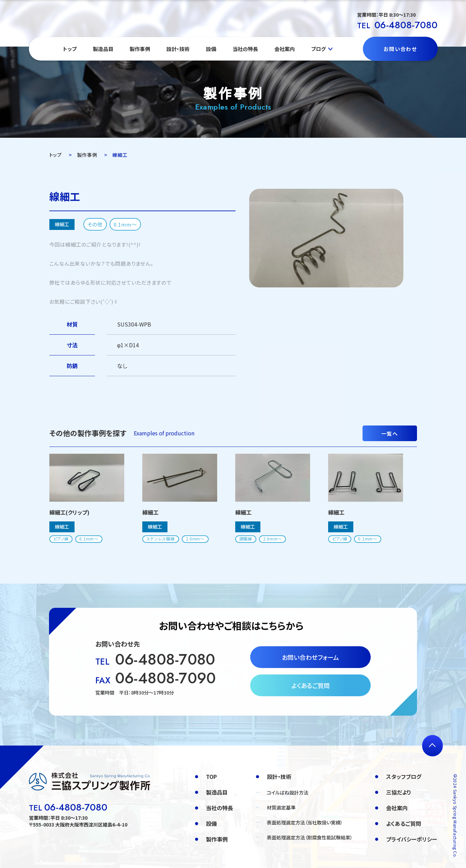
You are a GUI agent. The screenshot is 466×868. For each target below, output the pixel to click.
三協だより (399, 792)
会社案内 (285, 49)
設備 (211, 49)
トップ (70, 49)
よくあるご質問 (311, 685)
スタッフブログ (404, 777)
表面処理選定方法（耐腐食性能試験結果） (310, 837)
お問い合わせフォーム (310, 657)
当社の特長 (245, 49)
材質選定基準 (281, 807)
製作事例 (140, 49)
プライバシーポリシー (412, 839)
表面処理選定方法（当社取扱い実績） (305, 822)
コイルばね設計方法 (288, 792)
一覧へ (390, 433)
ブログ (318, 49)
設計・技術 (178, 49)
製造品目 (103, 49)
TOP (211, 777)
